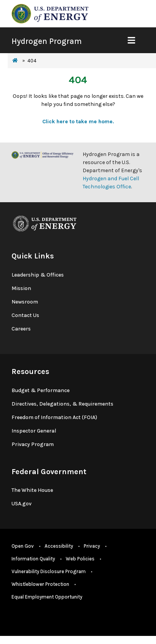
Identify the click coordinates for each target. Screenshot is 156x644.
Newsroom (25, 302)
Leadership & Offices (38, 275)
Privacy (92, 546)
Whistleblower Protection (40, 584)
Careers (21, 329)
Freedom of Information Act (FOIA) (54, 417)
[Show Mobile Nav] (131, 40)
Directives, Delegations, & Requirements (62, 404)
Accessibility (59, 546)
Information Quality (33, 559)
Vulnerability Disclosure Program (49, 571)
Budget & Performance (41, 390)
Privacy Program (33, 444)
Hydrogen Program (47, 41)
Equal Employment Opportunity (47, 597)
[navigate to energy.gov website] (50, 13)
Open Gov (23, 546)
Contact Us (25, 315)
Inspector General (34, 431)
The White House (32, 490)
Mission (21, 288)
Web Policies (80, 559)
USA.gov (22, 504)
